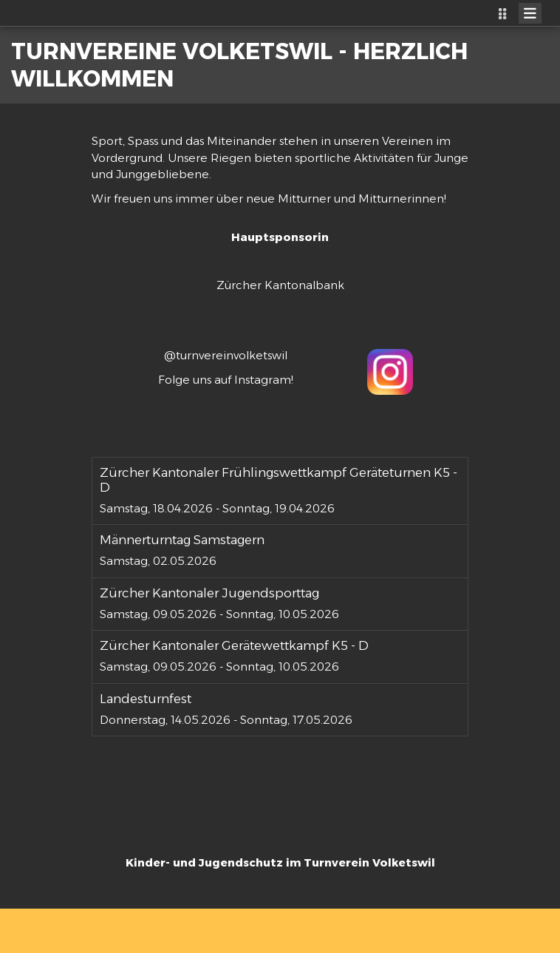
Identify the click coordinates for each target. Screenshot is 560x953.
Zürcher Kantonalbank (280, 285)
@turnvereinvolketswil (226, 355)
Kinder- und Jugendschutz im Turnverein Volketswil (280, 862)
